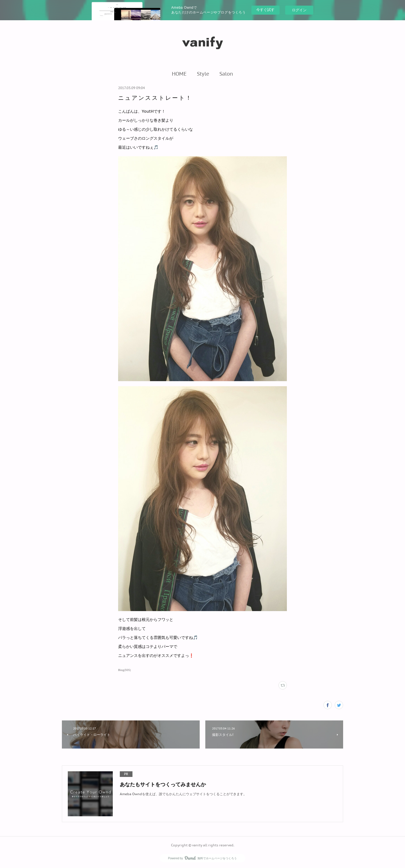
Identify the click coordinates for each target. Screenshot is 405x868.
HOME (179, 74)
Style (203, 74)
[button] (179, 74)
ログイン (299, 10)
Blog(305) (124, 670)
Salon (226, 74)
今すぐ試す (265, 10)
